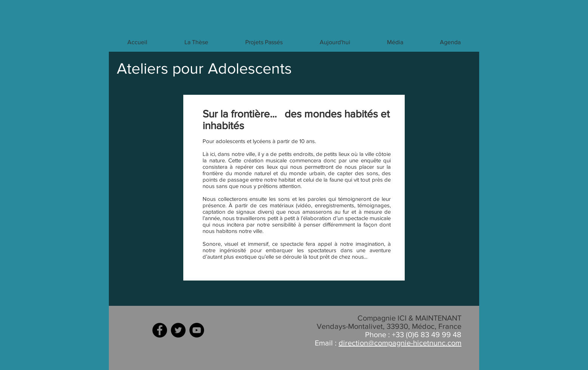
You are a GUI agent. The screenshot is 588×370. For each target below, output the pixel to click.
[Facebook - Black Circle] (160, 330)
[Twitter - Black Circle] (178, 330)
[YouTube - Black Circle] (197, 330)
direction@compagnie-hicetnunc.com (400, 343)
